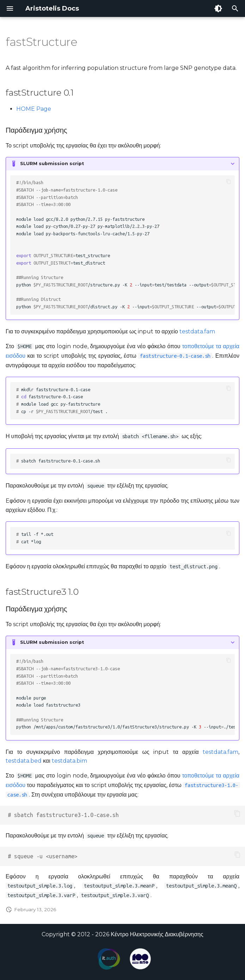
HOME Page (34, 109)
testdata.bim (69, 761)
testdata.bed (24, 761)
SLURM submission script (52, 164)
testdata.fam (197, 331)
